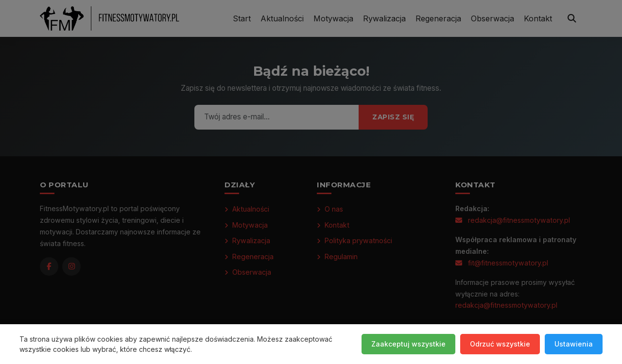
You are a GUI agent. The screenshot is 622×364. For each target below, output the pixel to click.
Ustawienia (574, 344)
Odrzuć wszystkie (500, 344)
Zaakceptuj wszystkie (408, 344)
